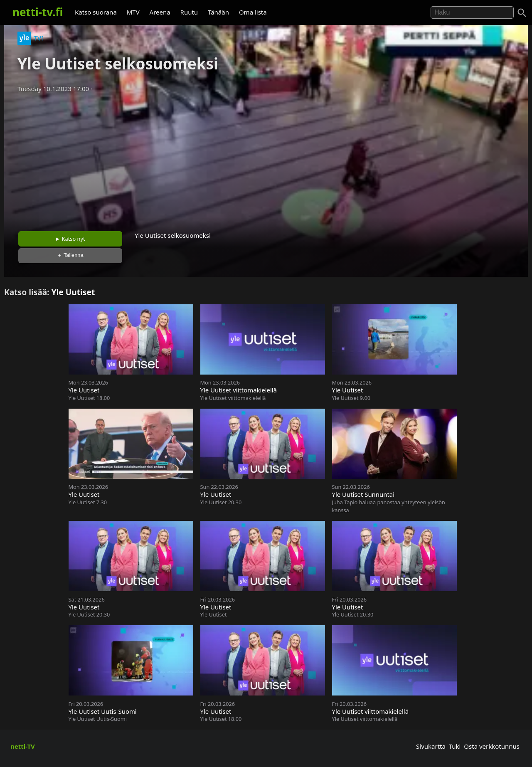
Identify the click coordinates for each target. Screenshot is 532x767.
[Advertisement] (266, 159)
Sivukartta (431, 746)
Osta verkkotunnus (492, 746)
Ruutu (189, 12)
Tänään (218, 12)
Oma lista (253, 12)
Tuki (455, 746)
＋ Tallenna (70, 255)
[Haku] (522, 13)
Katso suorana (96, 12)
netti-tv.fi (38, 12)
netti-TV (23, 746)
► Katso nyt (70, 239)
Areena (160, 12)
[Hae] (472, 12)
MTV (133, 12)
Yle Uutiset (73, 292)
